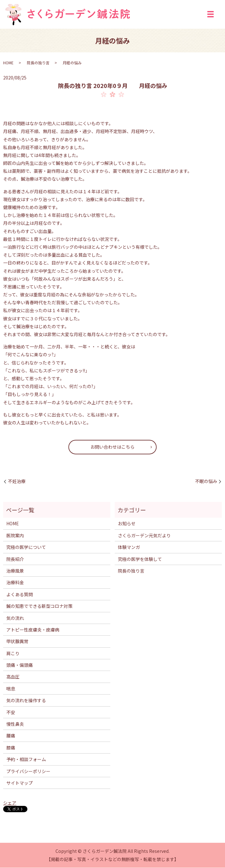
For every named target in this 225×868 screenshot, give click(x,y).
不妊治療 (17, 482)
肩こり (13, 654)
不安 (11, 713)
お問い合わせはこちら (112, 447)
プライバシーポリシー (28, 772)
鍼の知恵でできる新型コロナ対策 (39, 606)
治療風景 (15, 571)
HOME (8, 63)
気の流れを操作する (26, 701)
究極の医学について (26, 547)
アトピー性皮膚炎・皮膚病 (33, 630)
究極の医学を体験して (140, 559)
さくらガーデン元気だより (144, 536)
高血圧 (13, 677)
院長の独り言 (38, 63)
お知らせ (127, 524)
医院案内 (15, 536)
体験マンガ (129, 547)
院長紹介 (15, 559)
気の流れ (15, 618)
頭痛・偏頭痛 (20, 665)
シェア (10, 803)
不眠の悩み (206, 482)
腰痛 (11, 736)
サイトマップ (20, 783)
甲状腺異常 (17, 642)
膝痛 (11, 748)
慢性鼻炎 (15, 724)
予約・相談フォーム (26, 760)
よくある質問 (20, 595)
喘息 (11, 689)
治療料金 (15, 583)
